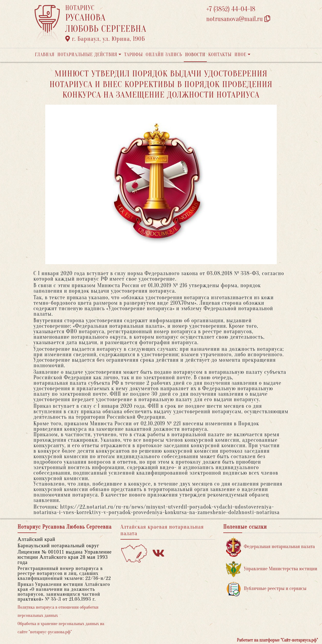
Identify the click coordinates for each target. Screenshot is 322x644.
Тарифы (134, 55)
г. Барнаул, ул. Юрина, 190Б (105, 39)
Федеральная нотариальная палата (270, 547)
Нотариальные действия (87, 55)
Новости (195, 55)
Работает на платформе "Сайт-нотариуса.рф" (277, 640)
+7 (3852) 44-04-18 (231, 9)
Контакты (220, 55)
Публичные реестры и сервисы (266, 589)
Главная (45, 55)
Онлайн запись (164, 55)
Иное (241, 55)
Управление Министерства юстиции (272, 569)
